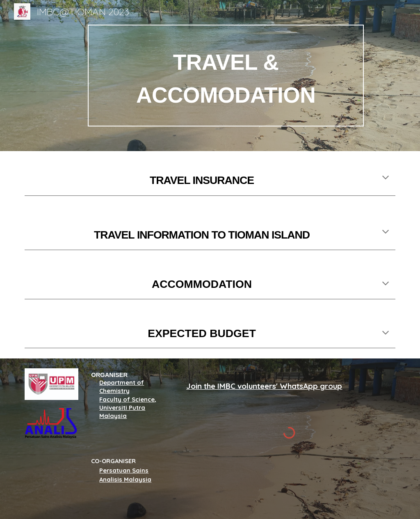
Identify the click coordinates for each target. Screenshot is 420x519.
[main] (226, 76)
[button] (386, 178)
